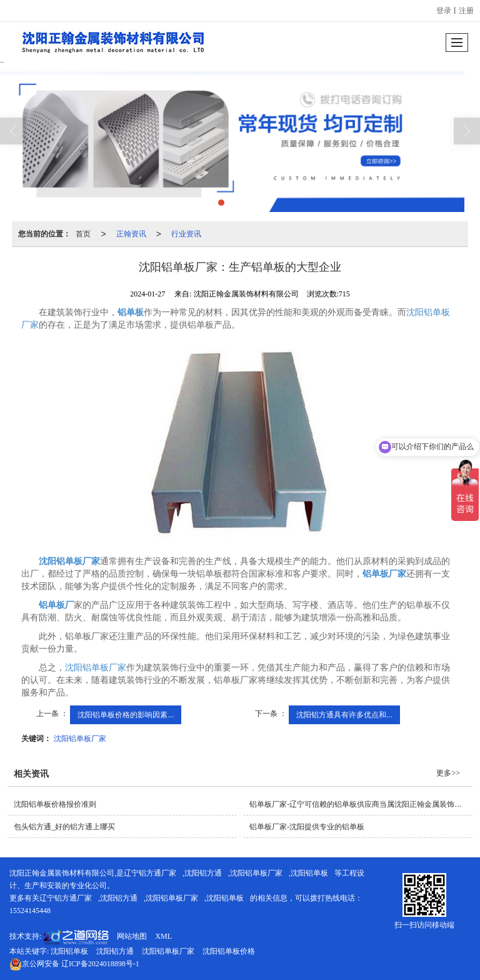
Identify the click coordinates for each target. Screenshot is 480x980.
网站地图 (132, 936)
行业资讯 (186, 234)
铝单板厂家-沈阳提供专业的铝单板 (307, 827)
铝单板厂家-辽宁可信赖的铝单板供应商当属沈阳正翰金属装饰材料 (359, 804)
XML (163, 936)
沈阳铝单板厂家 (96, 668)
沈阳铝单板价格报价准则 (55, 804)
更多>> (448, 773)
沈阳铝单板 (309, 873)
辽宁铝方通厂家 (150, 873)
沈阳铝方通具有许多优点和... (344, 715)
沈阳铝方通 (203, 873)
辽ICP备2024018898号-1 (74, 964)
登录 (444, 11)
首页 (83, 234)
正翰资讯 (131, 234)
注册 (466, 11)
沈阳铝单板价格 (229, 951)
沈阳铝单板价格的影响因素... (126, 715)
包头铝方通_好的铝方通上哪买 (64, 827)
